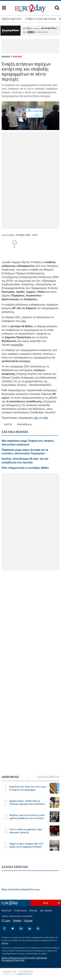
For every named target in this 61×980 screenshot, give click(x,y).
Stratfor (17, 921)
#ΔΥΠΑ (8, 424)
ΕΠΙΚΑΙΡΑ (17, 57)
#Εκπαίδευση (24, 424)
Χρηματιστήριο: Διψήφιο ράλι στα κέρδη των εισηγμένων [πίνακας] (26, 845)
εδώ (31, 32)
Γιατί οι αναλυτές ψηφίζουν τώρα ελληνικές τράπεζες (26, 831)
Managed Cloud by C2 (25, 974)
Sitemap (33, 911)
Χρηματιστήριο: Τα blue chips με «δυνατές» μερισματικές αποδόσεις (27, 802)
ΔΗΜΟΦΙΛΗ (10, 777)
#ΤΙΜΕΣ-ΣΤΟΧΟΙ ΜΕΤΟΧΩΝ (40, 19)
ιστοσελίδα (17, 345)
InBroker (5, 943)
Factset (28, 921)
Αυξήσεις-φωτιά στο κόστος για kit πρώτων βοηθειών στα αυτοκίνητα (27, 817)
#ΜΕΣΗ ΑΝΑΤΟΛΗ (12, 19)
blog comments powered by (21, 889)
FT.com (6, 921)
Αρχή (46, 903)
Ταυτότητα (6, 911)
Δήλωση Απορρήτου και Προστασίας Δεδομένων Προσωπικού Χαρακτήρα (24, 959)
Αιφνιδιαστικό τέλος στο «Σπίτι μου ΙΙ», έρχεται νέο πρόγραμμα (28, 788)
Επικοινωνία (20, 911)
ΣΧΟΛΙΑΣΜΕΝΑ (48, 777)
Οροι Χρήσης (46, 911)
